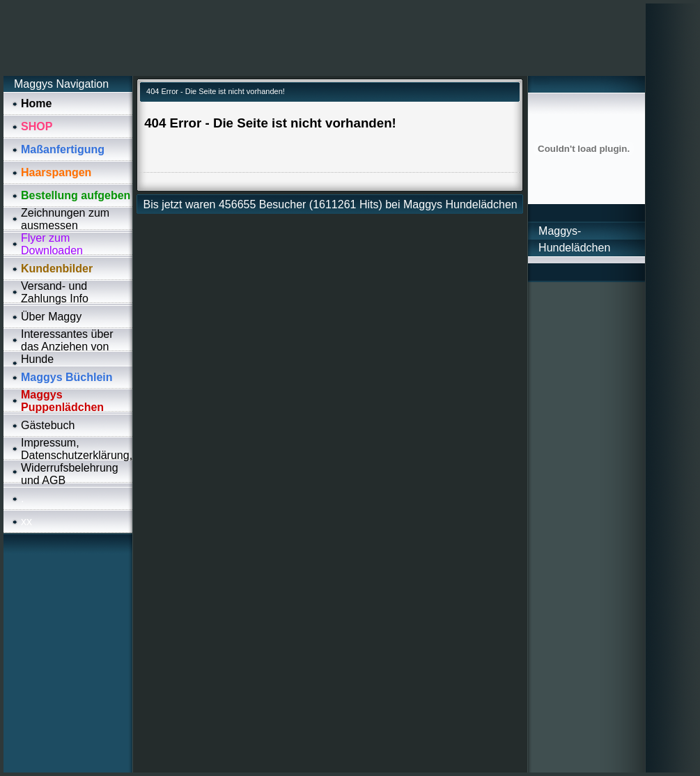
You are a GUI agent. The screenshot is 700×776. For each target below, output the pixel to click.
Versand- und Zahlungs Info (55, 292)
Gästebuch (48, 425)
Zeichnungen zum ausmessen (65, 219)
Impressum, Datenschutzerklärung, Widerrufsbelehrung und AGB (77, 461)
